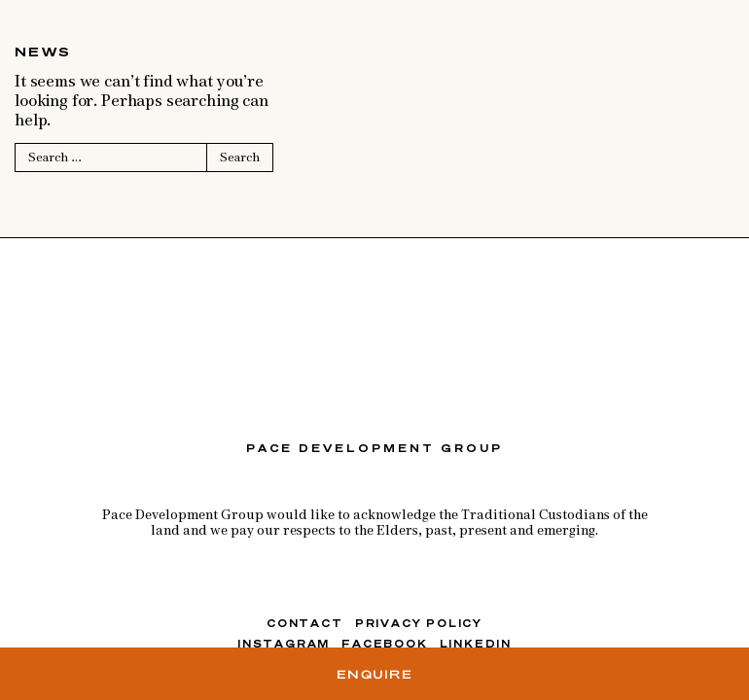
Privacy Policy (419, 623)
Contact (305, 623)
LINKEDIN (476, 644)
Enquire (374, 674)
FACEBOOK (384, 644)
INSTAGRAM (284, 644)
